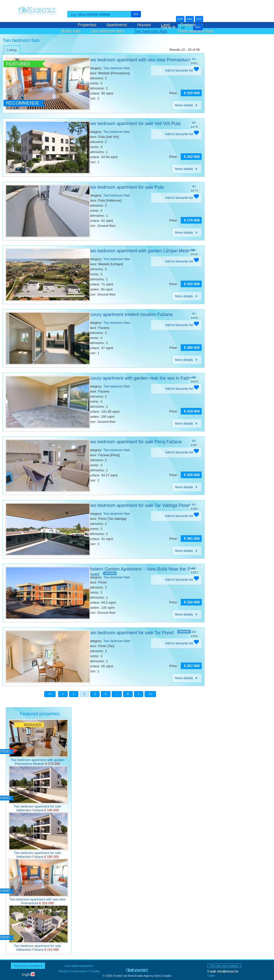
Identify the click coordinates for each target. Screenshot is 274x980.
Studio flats (71, 31)
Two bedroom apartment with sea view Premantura (139, 60)
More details (187, 105)
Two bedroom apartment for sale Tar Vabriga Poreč (139, 505)
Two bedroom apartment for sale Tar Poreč (131, 633)
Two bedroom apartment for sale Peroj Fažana (135, 442)
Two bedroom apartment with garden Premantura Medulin (37, 762)
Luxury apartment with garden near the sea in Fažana (142, 378)
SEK (190, 19)
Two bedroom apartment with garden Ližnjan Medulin (141, 251)
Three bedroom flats (195, 31)
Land (166, 25)
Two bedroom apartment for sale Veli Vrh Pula (134, 124)
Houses (144, 25)
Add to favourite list (182, 70)
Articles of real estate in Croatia (79, 971)
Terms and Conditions (28, 966)
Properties (87, 25)
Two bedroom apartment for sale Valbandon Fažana (37, 808)
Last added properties (79, 966)
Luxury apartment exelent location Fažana (130, 314)
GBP (180, 19)
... (117, 694)
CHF (199, 19)
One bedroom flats (107, 31)
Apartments (117, 25)
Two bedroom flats (151, 31)
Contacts (188, 25)
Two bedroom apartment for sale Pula (126, 187)
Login (211, 975)
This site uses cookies (224, 966)
